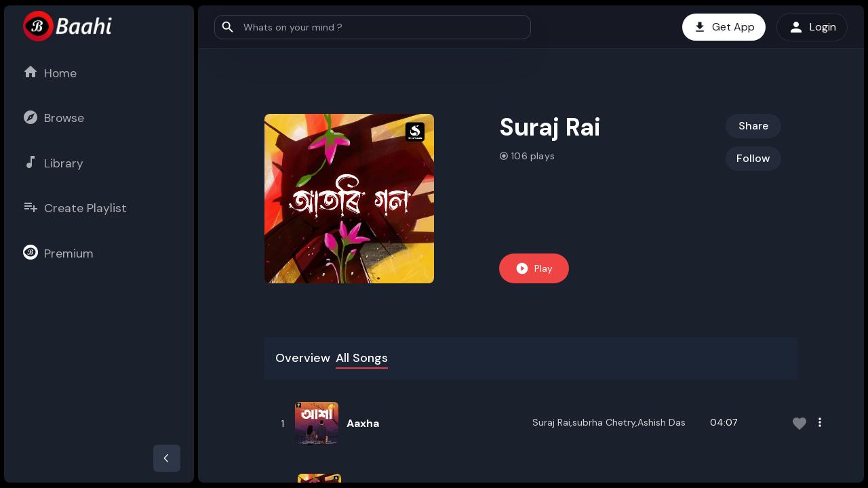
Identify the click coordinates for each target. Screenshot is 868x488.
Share (753, 126)
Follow (753, 158)
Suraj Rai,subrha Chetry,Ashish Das (609, 422)
